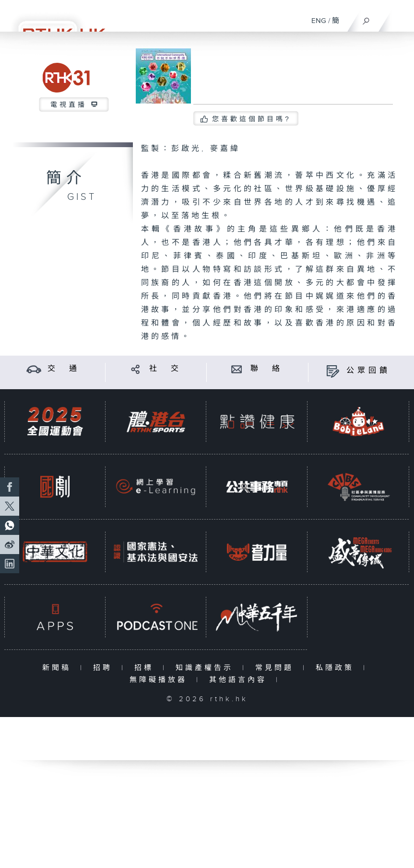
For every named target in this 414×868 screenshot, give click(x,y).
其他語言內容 (240, 680)
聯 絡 (267, 369)
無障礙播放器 (160, 680)
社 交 (166, 369)
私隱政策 (337, 668)
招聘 (105, 668)
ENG (319, 21)
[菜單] (401, 17)
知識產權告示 (207, 668)
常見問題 (277, 668)
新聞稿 (59, 668)
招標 (146, 668)
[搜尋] (366, 19)
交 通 (64, 369)
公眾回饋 (368, 371)
